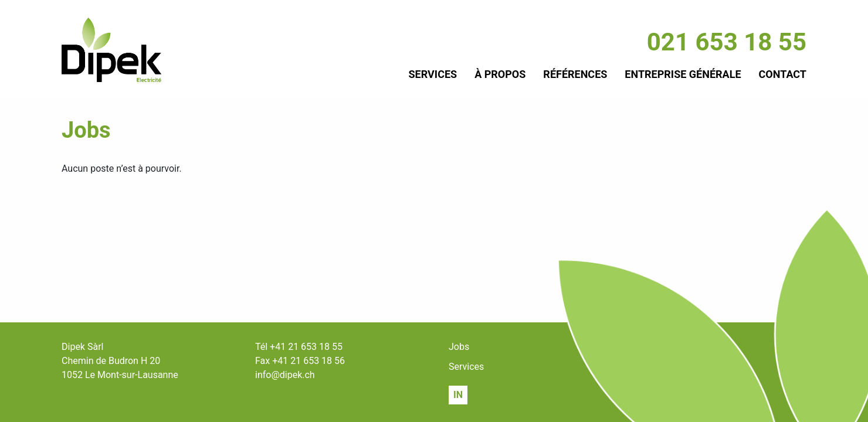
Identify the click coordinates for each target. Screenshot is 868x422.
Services (433, 74)
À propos (500, 74)
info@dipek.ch (285, 375)
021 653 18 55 (727, 42)
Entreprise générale (683, 74)
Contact (783, 74)
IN (458, 395)
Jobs (459, 347)
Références (575, 74)
